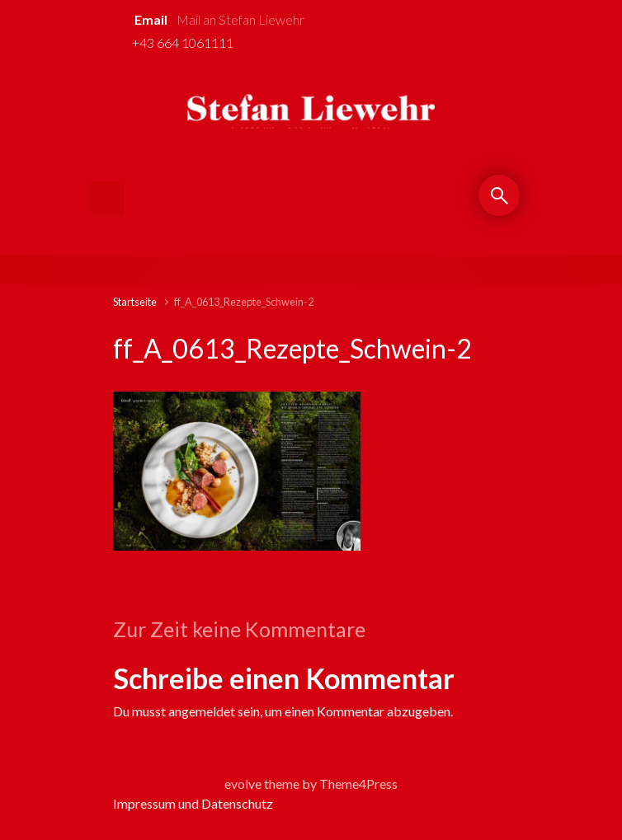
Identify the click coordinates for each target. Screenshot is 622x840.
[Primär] (106, 199)
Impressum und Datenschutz (193, 803)
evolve (243, 784)
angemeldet (202, 711)
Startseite (135, 302)
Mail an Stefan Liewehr (240, 19)
